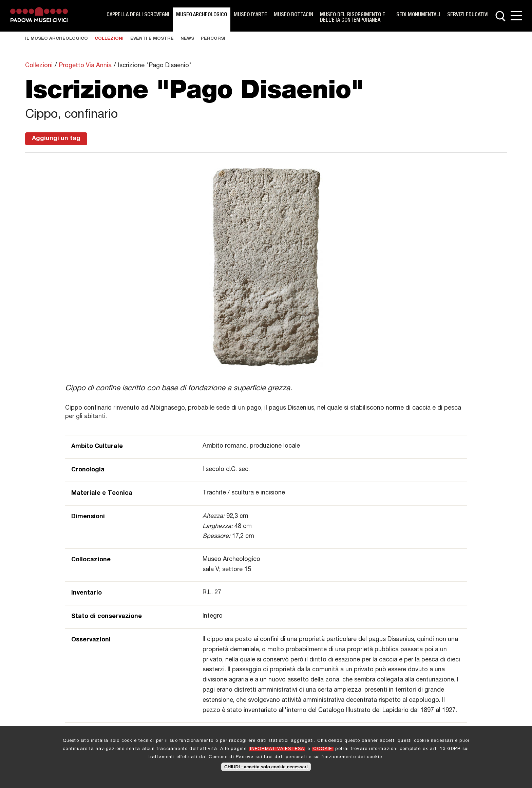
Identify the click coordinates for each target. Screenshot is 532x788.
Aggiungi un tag (56, 139)
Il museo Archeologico (56, 39)
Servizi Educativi (468, 15)
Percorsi (213, 39)
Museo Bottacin (293, 15)
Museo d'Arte (250, 15)
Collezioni (109, 39)
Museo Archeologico (202, 15)
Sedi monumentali (418, 15)
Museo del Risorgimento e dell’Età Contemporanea (353, 18)
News (187, 39)
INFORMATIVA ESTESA (277, 751)
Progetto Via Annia (85, 66)
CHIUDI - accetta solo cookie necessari (266, 768)
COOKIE (323, 751)
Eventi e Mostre (152, 39)
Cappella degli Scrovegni (138, 15)
